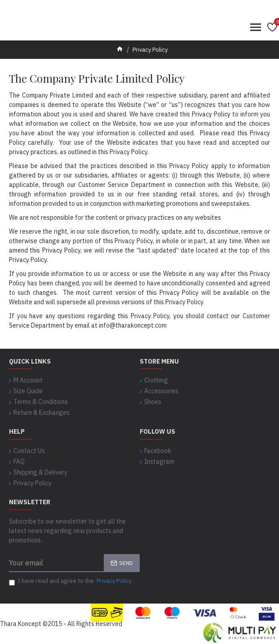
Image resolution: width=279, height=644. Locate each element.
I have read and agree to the (71, 581)
